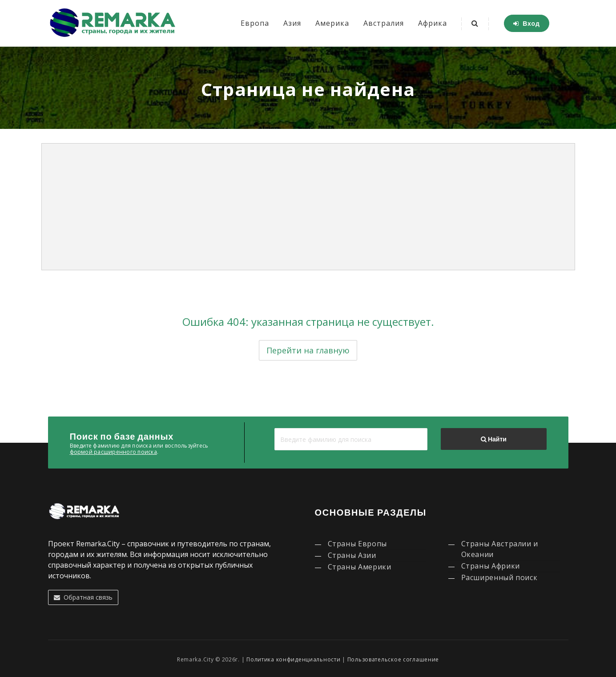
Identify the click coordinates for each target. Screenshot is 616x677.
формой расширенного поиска (113, 452)
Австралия (384, 23)
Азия (292, 23)
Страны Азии (352, 555)
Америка (332, 23)
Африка (433, 23)
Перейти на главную (308, 350)
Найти (494, 439)
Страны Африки (491, 566)
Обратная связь (83, 597)
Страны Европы (357, 544)
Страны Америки (360, 567)
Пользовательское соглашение (393, 659)
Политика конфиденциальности (293, 659)
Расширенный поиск (499, 577)
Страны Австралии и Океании (500, 549)
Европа (255, 23)
